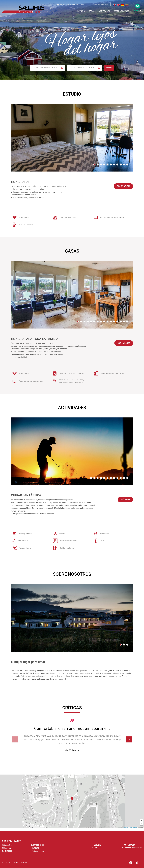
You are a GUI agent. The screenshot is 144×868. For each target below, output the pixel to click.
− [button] (141, 824)
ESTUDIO (97, 845)
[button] (94, 165)
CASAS (97, 848)
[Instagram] (138, 863)
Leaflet (126, 827)
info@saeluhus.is (37, 851)
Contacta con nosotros (133, 848)
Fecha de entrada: (41, 68)
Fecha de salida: (77, 68)
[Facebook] (131, 863)
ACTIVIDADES (130, 845)
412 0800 (8, 851)
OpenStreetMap (134, 827)
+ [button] (141, 821)
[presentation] (15, 739)
